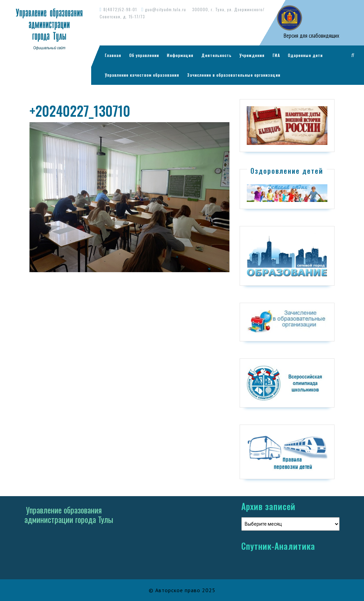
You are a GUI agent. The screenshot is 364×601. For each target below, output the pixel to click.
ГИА (276, 55)
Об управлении (144, 55)
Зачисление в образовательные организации (234, 75)
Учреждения (252, 55)
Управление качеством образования (142, 75)
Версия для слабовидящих (311, 36)
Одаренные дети (305, 55)
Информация (180, 55)
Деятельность (216, 55)
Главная (113, 55)
